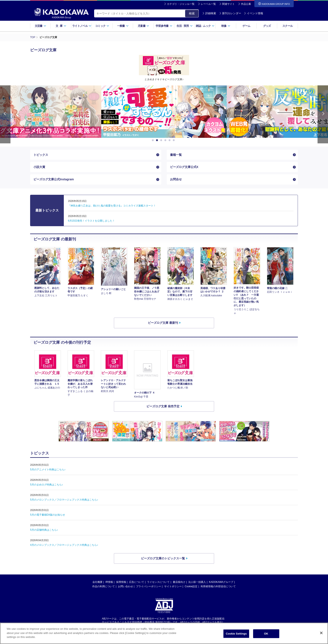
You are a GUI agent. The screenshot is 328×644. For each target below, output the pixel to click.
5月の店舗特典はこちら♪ (44, 530)
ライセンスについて (158, 582)
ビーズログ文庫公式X (184, 167)
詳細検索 (209, 13)
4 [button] (166, 140)
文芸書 (40, 26)
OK (266, 634)
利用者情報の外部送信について (218, 586)
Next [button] (323, 114)
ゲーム (246, 26)
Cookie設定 (191, 586)
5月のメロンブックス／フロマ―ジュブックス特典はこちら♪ (64, 500)
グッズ (267, 26)
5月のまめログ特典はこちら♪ (47, 485)
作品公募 (246, 4)
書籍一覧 (176, 155)
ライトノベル (82, 26)
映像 (226, 26)
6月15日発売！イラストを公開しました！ (91, 221)
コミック (102, 26)
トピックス (41, 155)
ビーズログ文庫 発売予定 (163, 406)
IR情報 (109, 582)
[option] (145, 112)
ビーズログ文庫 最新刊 (163, 323)
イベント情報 (254, 13)
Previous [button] (5, 114)
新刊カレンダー (230, 13)
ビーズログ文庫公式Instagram (54, 179)
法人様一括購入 (197, 582)
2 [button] (158, 140)
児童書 (143, 26)
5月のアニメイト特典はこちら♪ (48, 470)
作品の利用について (104, 586)
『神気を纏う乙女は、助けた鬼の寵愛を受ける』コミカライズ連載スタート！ (112, 206)
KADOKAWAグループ (221, 582)
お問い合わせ (126, 586)
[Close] (321, 633)
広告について (137, 582)
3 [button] (162, 140)
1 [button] (154, 140)
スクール (288, 26)
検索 (192, 13)
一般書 (123, 26)
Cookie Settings (236, 634)
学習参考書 (164, 26)
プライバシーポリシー (149, 586)
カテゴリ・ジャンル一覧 (181, 4)
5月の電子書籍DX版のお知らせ (48, 515)
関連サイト (228, 4)
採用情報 (121, 582)
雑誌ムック (205, 26)
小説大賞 (39, 167)
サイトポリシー (173, 586)
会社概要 (97, 582)
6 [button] (174, 140)
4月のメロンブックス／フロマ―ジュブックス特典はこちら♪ (64, 545)
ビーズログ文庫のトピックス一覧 (163, 558)
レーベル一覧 (208, 4)
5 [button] (170, 140)
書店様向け (179, 582)
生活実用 (185, 26)
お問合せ (176, 179)
